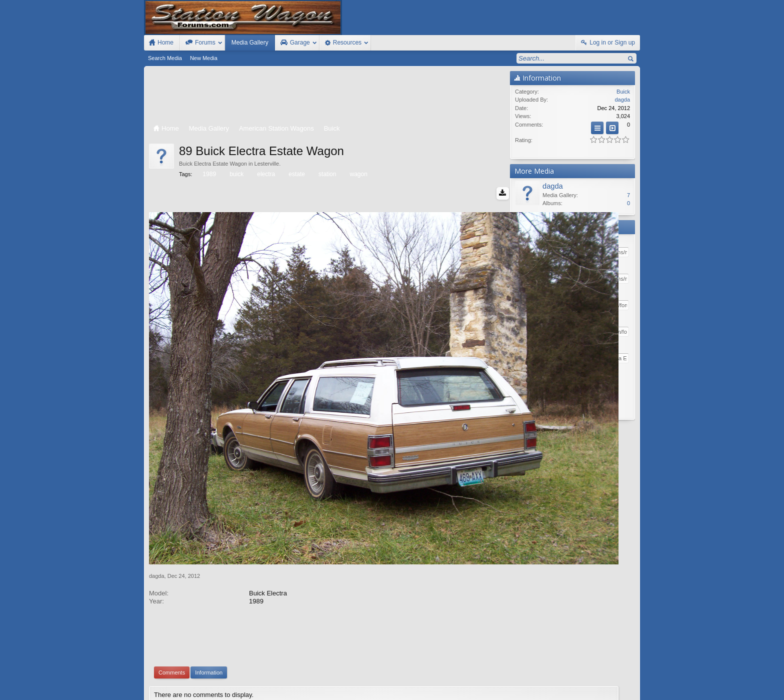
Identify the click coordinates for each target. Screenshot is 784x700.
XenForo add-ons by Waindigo (348, 635)
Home (605, 681)
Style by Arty (622, 690)
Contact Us (561, 681)
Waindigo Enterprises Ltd (441, 635)
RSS (634, 681)
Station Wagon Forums (512, 681)
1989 (208, 174)
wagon (357, 174)
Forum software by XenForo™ (216, 690)
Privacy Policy (584, 690)
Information (209, 587)
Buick (623, 92)
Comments (172, 587)
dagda (157, 490)
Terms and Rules (542, 690)
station (326, 174)
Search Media (165, 58)
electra (265, 174)
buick (236, 174)
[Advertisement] (327, 96)
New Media (204, 58)
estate (296, 174)
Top (619, 681)
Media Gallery (250, 43)
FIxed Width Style (168, 681)
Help (588, 681)
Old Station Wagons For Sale (441, 681)
